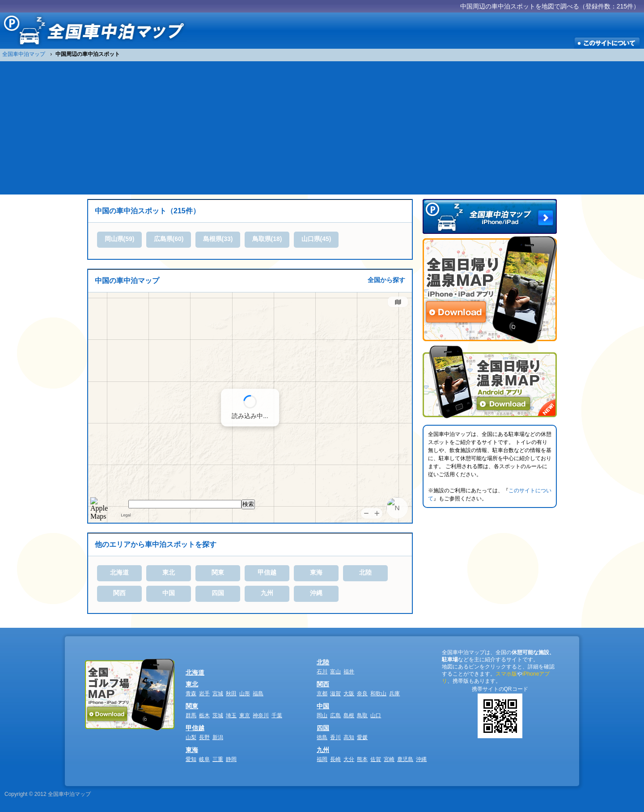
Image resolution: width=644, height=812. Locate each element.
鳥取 (362, 715)
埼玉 (231, 715)
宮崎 (389, 759)
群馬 (191, 715)
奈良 (362, 694)
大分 (349, 759)
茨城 (218, 715)
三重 (218, 759)
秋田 (231, 694)
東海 (316, 572)
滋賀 (335, 694)
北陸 (365, 572)
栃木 (204, 715)
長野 (204, 737)
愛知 (191, 759)
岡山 (322, 715)
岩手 (204, 694)
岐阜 (204, 759)
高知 (349, 737)
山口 (376, 715)
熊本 (362, 759)
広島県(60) (169, 239)
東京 (245, 715)
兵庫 (394, 694)
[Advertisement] (322, 127)
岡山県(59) (120, 239)
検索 (248, 504)
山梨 (191, 737)
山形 (245, 694)
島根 (349, 715)
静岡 (231, 759)
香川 (335, 737)
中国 (169, 593)
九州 (267, 593)
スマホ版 (506, 674)
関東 (218, 572)
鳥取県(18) (267, 239)
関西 (119, 593)
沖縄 (316, 593)
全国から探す (386, 280)
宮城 (218, 694)
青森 (191, 694)
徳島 (322, 737)
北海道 (119, 572)
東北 (169, 572)
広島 (335, 715)
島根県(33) (218, 239)
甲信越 (267, 572)
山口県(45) (316, 239)
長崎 (335, 759)
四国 (218, 593)
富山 (335, 672)
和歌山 (378, 694)
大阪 (349, 694)
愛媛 (362, 737)
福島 (258, 694)
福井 (349, 672)
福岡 (322, 759)
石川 (322, 672)
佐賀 (376, 759)
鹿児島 (405, 759)
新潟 (218, 737)
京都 (322, 694)
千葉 (277, 715)
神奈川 (261, 715)
